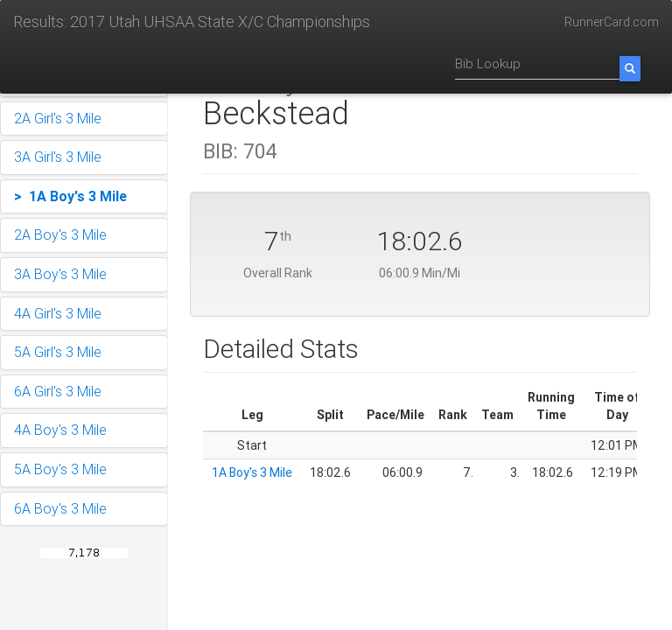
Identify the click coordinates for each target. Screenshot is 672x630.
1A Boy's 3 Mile (252, 472)
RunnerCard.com (612, 22)
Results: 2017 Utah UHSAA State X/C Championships (192, 21)
